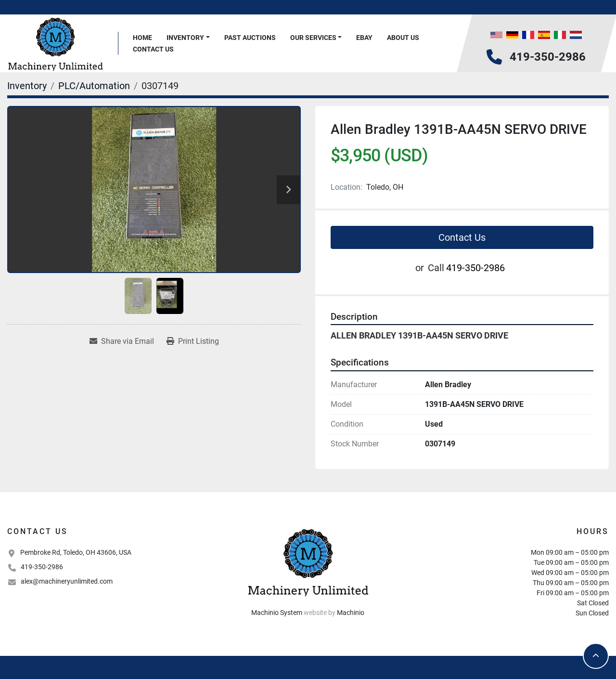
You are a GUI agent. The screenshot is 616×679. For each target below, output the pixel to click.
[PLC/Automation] (94, 86)
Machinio (351, 613)
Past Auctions (250, 38)
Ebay (364, 38)
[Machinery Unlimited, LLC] (308, 561)
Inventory (185, 38)
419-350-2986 (548, 57)
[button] (188, 38)
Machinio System (277, 613)
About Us (403, 38)
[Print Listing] (193, 341)
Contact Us (153, 49)
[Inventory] (27, 86)
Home (142, 38)
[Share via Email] (122, 341)
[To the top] (596, 656)
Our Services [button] (313, 38)
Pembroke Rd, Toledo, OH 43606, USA (76, 552)
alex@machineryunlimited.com (67, 581)
